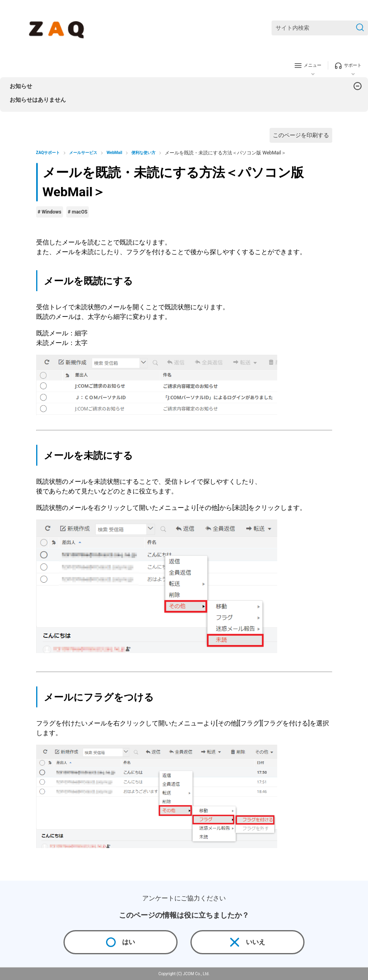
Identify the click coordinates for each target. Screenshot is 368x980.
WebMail (114, 153)
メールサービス (83, 153)
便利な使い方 (143, 153)
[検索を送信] (360, 28)
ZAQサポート (48, 153)
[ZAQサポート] (58, 28)
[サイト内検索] (320, 28)
